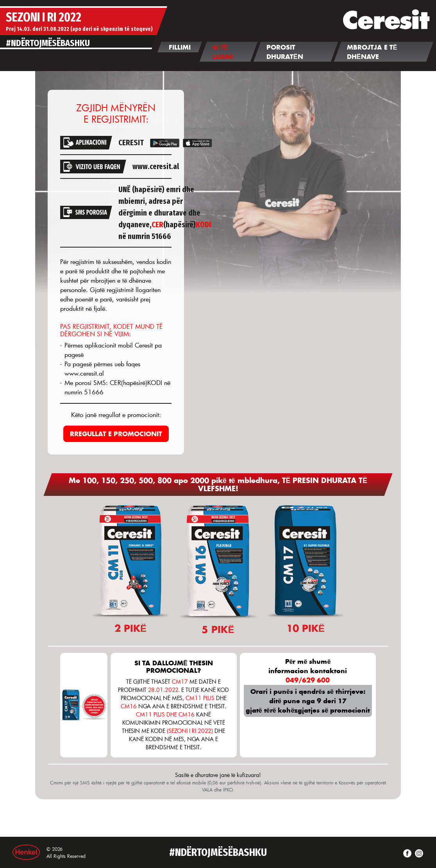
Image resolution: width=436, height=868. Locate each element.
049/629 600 (308, 680)
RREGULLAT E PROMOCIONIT (116, 434)
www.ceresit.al (156, 166)
